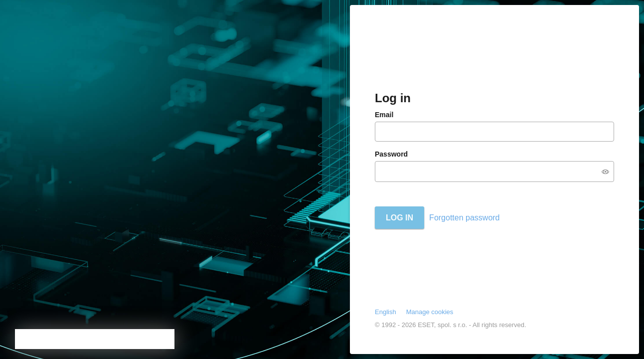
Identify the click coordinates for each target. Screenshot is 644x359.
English (386, 312)
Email (384, 115)
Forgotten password (464, 218)
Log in (400, 218)
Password (391, 154)
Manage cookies (430, 312)
